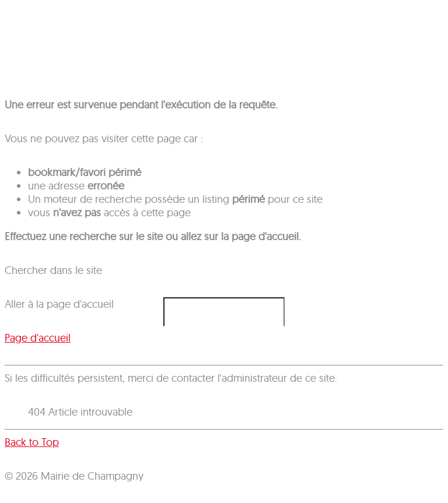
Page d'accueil (38, 338)
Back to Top (32, 442)
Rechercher (5, 298)
